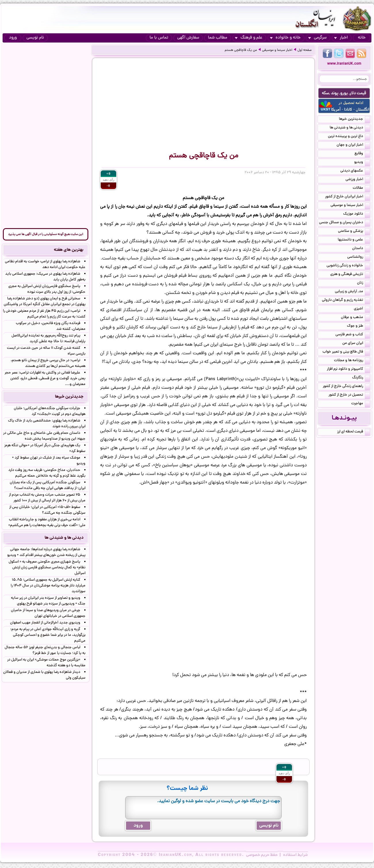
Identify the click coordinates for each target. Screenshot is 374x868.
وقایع (362, 154)
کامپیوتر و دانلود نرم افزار (348, 369)
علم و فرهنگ (249, 38)
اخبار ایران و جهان (353, 145)
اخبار (341, 38)
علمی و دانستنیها (354, 240)
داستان (361, 249)
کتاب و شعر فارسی (353, 335)
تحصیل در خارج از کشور (349, 395)
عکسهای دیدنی (355, 171)
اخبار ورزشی (358, 180)
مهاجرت (361, 404)
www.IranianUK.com (344, 64)
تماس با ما (159, 38)
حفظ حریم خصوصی (262, 855)
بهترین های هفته (69, 250)
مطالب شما (218, 38)
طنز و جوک (358, 326)
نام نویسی (35, 38)
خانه (362, 38)
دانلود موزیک (357, 214)
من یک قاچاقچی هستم (241, 50)
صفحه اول (305, 50)
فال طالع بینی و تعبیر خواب (346, 352)
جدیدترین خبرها (354, 120)
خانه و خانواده (285, 38)
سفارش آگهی (188, 38)
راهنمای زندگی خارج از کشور (346, 387)
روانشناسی (359, 257)
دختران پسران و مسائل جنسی (345, 223)
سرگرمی (317, 38)
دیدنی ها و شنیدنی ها (350, 128)
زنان (363, 283)
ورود (13, 38)
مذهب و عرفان (355, 318)
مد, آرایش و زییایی (352, 292)
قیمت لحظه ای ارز (354, 432)
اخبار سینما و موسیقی (277, 50)
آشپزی (362, 309)
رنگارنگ (361, 378)
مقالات (361, 188)
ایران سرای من (356, 344)
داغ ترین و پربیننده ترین (349, 137)
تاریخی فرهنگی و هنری (350, 275)
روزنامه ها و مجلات (352, 361)
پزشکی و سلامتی (354, 232)
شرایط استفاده (295, 855)
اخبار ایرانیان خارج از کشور (348, 197)
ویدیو (362, 163)
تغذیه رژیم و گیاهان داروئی (346, 301)
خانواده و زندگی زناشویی (348, 266)
